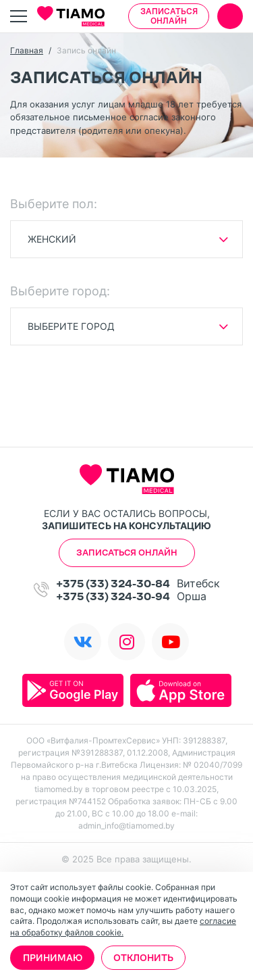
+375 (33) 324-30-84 (113, 584)
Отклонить (143, 958)
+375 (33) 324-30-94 (113, 596)
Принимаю (53, 958)
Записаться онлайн (169, 16)
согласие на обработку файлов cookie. (123, 927)
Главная (27, 50)
